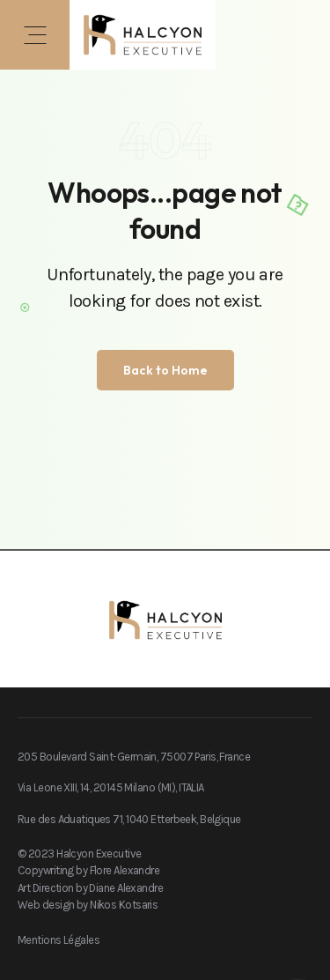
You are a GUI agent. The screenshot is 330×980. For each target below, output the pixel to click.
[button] (35, 35)
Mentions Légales (59, 940)
